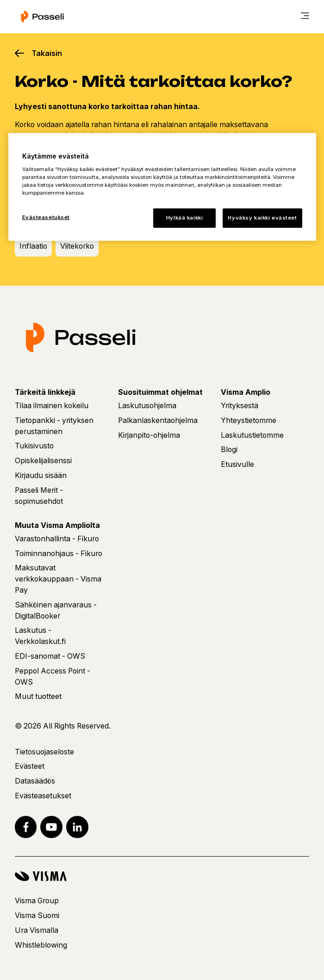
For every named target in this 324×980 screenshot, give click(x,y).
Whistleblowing (41, 945)
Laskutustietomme (252, 435)
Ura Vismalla (37, 930)
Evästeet (30, 766)
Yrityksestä (240, 406)
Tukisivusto (34, 446)
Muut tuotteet (38, 696)
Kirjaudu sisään (41, 475)
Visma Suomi (37, 916)
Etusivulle (237, 464)
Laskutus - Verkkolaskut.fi (40, 636)
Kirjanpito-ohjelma (149, 435)
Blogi (229, 450)
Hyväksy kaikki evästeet (262, 218)
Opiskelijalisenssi (43, 461)
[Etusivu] (42, 17)
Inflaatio (33, 246)
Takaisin (47, 53)
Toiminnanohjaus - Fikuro (59, 554)
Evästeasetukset (43, 796)
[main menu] (305, 17)
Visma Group (37, 901)
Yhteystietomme (249, 420)
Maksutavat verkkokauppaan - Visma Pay (58, 579)
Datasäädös (35, 781)
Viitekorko (77, 246)
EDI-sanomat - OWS (50, 656)
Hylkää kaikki (184, 218)
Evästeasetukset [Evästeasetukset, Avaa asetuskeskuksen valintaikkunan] (46, 217)
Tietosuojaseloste (44, 752)
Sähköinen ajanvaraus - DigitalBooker (56, 610)
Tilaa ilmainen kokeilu (52, 406)
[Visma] (162, 876)
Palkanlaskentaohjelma (158, 420)
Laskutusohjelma (147, 406)
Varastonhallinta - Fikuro (57, 539)
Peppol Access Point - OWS (53, 677)
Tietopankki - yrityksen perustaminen (54, 426)
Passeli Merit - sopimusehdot (39, 496)
